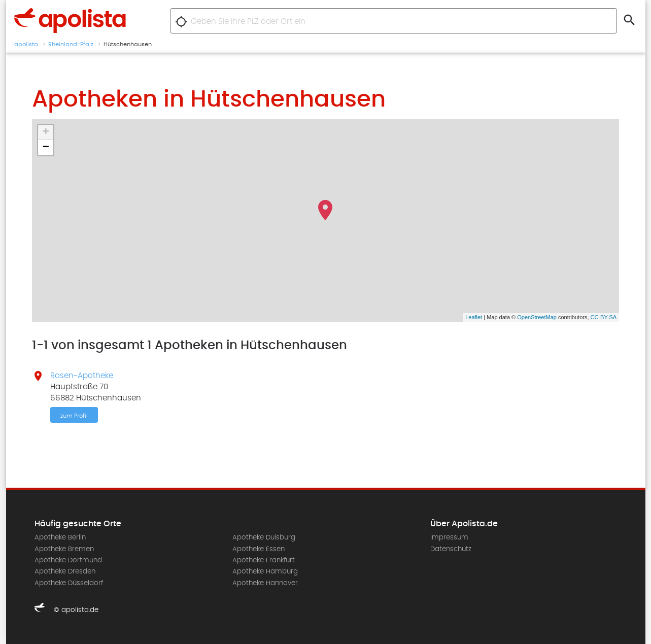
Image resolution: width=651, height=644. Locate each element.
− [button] (46, 148)
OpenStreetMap (537, 317)
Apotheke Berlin (60, 537)
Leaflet (474, 317)
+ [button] (46, 132)
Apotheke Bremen (64, 549)
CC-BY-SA (604, 317)
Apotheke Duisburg (264, 537)
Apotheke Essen (259, 549)
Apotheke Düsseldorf (69, 583)
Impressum (449, 537)
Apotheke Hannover (265, 583)
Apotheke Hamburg (265, 571)
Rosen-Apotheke (82, 376)
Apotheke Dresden (65, 571)
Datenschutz (451, 549)
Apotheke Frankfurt (264, 560)
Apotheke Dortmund (68, 560)
